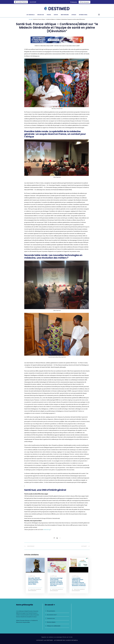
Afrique (74, 15)
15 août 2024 (75, 576)
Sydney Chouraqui (20, 620)
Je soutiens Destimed (21, 2)
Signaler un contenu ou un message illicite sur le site (57, 637)
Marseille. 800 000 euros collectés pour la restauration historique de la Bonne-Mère (35, 581)
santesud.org (47, 529)
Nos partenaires (51, 611)
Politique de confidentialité (54, 626)
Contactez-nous (51, 618)
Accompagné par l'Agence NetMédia (66, 640)
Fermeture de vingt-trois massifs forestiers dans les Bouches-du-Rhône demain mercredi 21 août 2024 (57, 582)
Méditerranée (65, 15)
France (49, 15)
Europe (56, 15)
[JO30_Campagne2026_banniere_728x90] (57, 40)
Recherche (74, 2)
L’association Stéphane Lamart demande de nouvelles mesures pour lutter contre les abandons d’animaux (79, 582)
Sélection (33, 589)
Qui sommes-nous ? (52, 615)
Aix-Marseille (31, 15)
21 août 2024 (53, 576)
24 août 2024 (32, 576)
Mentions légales (51, 622)
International (83, 15)
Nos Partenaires (84, 2)
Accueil (30, 19)
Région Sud (41, 15)
